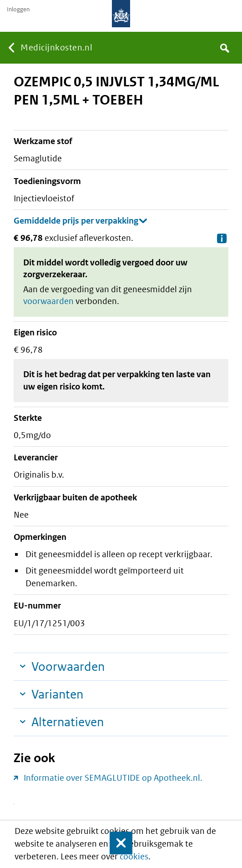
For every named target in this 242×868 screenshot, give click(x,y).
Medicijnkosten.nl (56, 47)
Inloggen (18, 10)
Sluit (115, 843)
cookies (134, 856)
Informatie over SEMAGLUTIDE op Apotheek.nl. (113, 778)
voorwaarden (48, 301)
